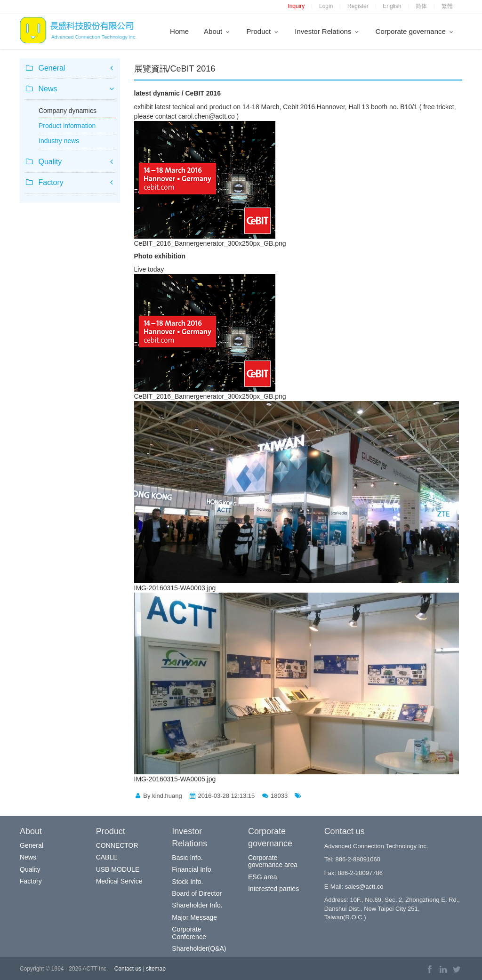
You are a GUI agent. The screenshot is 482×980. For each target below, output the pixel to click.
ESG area (262, 877)
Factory (31, 881)
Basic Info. (187, 858)
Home (179, 31)
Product (263, 31)
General (32, 845)
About (217, 31)
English (392, 6)
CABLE (107, 857)
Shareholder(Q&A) (199, 948)
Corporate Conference (189, 933)
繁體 (447, 6)
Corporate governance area (273, 861)
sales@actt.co (364, 887)
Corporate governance (415, 31)
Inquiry (296, 6)
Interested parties (273, 889)
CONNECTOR (117, 845)
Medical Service (119, 881)
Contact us (128, 969)
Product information (67, 126)
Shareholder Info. (197, 905)
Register (358, 6)
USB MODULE (118, 869)
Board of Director (197, 893)
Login (326, 6)
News (28, 857)
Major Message (194, 917)
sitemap (156, 969)
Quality (30, 869)
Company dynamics (68, 111)
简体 (421, 6)
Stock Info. (187, 882)
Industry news (59, 141)
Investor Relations (327, 31)
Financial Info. (192, 869)
